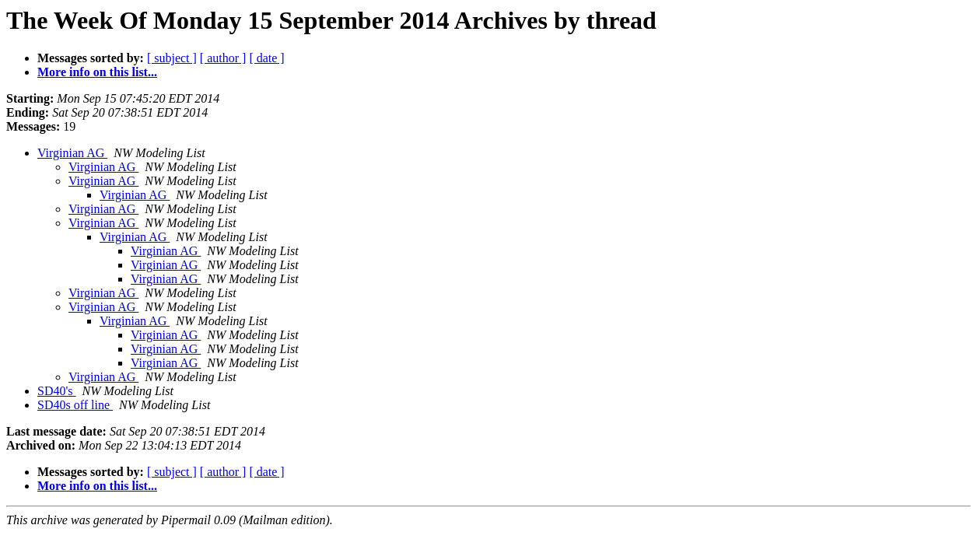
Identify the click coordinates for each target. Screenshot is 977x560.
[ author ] (223, 58)
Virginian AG (72, 153)
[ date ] (266, 58)
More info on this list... (97, 72)
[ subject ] (172, 58)
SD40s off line (75, 405)
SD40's (57, 391)
